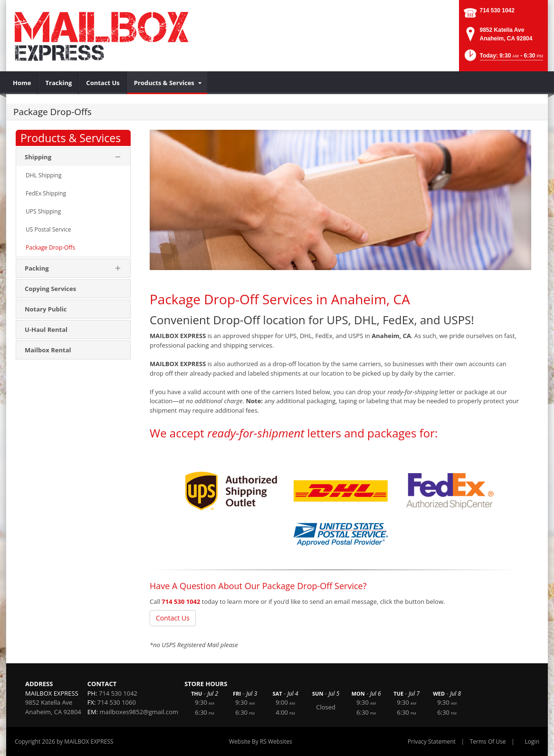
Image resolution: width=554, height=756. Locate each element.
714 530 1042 (497, 10)
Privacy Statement (432, 741)
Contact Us (173, 618)
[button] (503, 58)
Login (532, 741)
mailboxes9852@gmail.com (139, 712)
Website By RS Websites (261, 741)
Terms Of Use (488, 741)
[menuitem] (22, 83)
